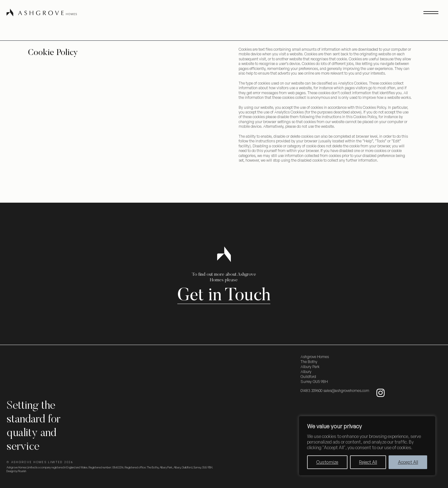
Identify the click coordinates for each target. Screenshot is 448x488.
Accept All (408, 462)
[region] (367, 446)
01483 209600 (311, 391)
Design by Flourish (16, 471)
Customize (327, 462)
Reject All (368, 462)
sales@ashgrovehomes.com (346, 391)
